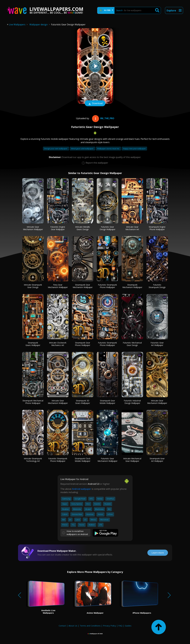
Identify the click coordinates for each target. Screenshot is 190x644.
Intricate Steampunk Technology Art (33, 460)
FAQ (120, 626)
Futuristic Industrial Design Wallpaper (132, 402)
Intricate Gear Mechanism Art (132, 228)
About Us (73, 626)
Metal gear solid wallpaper (82, 149)
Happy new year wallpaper (134, 149)
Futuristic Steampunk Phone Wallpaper (107, 286)
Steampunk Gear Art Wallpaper (157, 460)
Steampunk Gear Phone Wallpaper (83, 344)
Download (95, 104)
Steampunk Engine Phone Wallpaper (157, 228)
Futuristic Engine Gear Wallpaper (58, 228)
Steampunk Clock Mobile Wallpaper (83, 460)
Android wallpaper (82, 489)
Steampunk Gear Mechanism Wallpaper (83, 286)
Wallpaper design (39, 25)
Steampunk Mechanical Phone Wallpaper (33, 402)
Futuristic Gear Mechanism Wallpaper (107, 460)
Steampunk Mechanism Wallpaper (132, 286)
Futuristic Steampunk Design (157, 286)
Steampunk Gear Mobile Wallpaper (107, 402)
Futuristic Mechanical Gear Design (132, 344)
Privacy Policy (110, 626)
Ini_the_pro (103, 118)
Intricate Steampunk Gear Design (33, 286)
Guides (128, 626)
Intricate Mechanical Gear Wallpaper (132, 460)
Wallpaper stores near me (108, 149)
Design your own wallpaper (56, 149)
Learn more (158, 553)
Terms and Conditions (90, 626)
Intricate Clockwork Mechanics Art (58, 344)
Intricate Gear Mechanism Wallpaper (33, 228)
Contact (62, 626)
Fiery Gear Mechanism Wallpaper (58, 286)
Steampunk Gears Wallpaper (33, 344)
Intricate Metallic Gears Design (83, 228)
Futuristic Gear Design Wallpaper (107, 228)
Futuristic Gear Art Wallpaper (157, 344)
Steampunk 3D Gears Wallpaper (83, 402)
